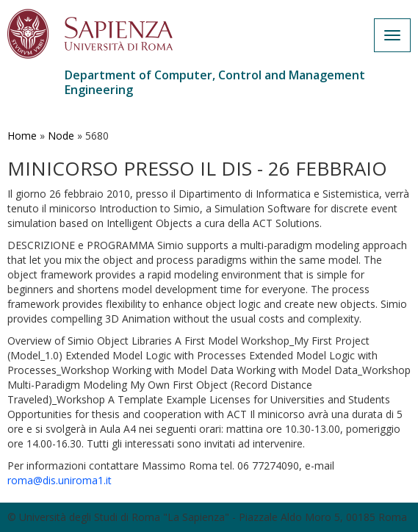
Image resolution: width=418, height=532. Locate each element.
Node (61, 136)
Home (22, 136)
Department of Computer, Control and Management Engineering (215, 82)
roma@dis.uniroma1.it (60, 480)
